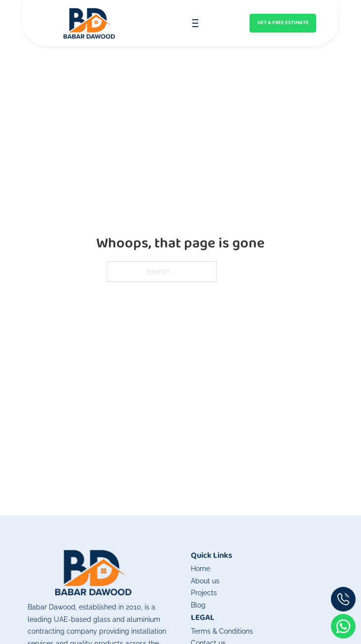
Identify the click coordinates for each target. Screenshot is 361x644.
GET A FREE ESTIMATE (283, 23)
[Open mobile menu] (195, 23)
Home (200, 568)
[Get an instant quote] (283, 23)
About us (205, 581)
